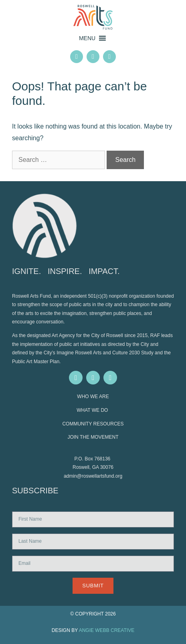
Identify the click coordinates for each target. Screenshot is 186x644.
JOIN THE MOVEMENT (93, 437)
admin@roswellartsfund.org (93, 476)
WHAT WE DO (93, 410)
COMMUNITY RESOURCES (93, 424)
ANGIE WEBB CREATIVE (107, 630)
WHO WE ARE (93, 397)
